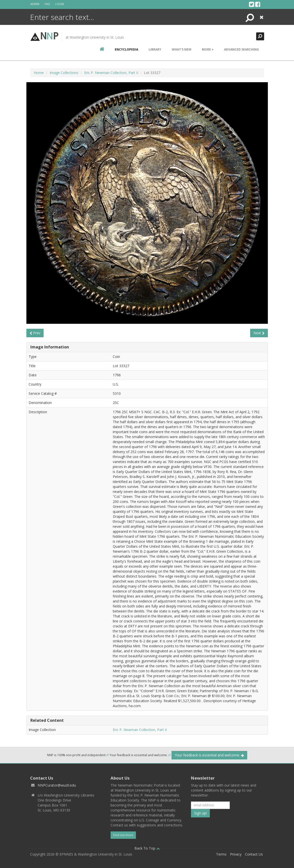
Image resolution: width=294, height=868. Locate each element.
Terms (221, 854)
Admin (35, 4)
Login (60, 4)
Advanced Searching (241, 49)
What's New (182, 49)
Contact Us (254, 854)
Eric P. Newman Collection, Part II (111, 73)
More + (208, 49)
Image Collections (64, 73)
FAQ (47, 4)
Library (155, 49)
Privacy (236, 854)
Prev (35, 333)
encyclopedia (126, 49)
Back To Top (147, 848)
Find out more (123, 835)
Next (259, 333)
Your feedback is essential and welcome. (209, 755)
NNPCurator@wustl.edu (57, 785)
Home (39, 73)
